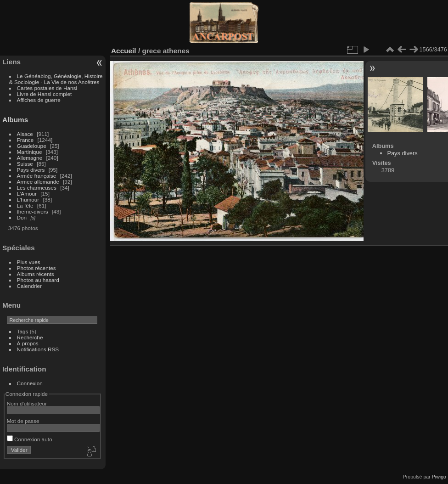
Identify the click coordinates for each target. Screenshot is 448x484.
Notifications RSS (38, 349)
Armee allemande (38, 182)
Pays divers (31, 170)
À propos (28, 343)
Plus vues (29, 262)
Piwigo (439, 477)
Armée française (37, 176)
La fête (25, 205)
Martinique (30, 152)
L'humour (28, 200)
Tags (23, 331)
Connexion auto (30, 439)
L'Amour (27, 194)
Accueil (124, 51)
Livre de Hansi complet (45, 94)
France (25, 140)
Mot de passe (23, 421)
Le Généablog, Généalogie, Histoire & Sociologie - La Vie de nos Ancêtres (56, 79)
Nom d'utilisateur (27, 403)
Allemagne (30, 158)
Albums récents (36, 274)
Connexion (30, 383)
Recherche (30, 337)
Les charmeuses (37, 188)
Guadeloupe (32, 146)
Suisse (25, 164)
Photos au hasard (38, 280)
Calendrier (29, 286)
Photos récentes (36, 268)
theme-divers (33, 211)
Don (22, 217)
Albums (15, 120)
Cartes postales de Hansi (47, 88)
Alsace (25, 134)
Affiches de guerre (39, 100)
